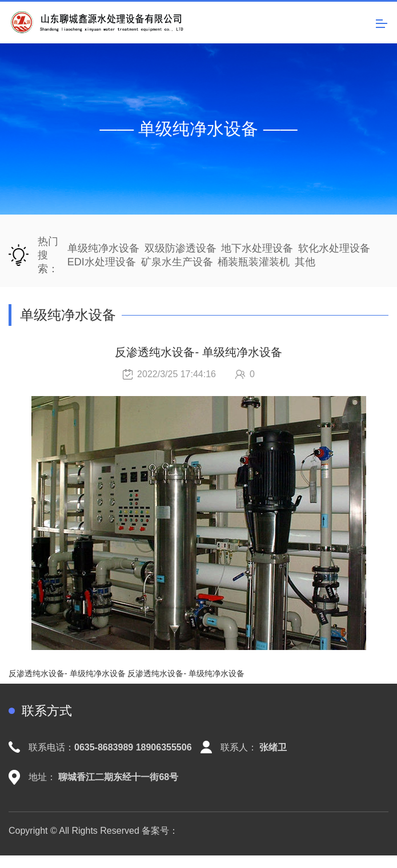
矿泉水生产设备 (177, 262)
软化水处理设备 (334, 248)
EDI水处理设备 (102, 262)
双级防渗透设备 (181, 248)
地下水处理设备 (257, 248)
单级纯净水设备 (103, 248)
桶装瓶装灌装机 (254, 262)
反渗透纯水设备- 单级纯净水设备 (67, 673)
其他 (305, 262)
